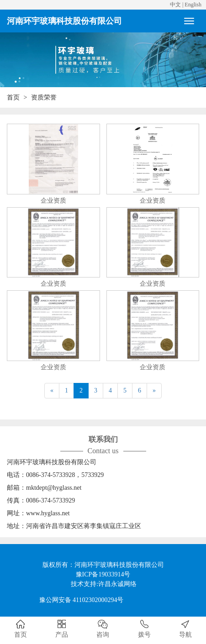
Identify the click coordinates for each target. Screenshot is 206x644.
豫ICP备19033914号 (103, 574)
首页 (13, 97)
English (193, 5)
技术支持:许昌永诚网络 (104, 584)
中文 (175, 5)
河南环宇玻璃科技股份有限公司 (64, 21)
